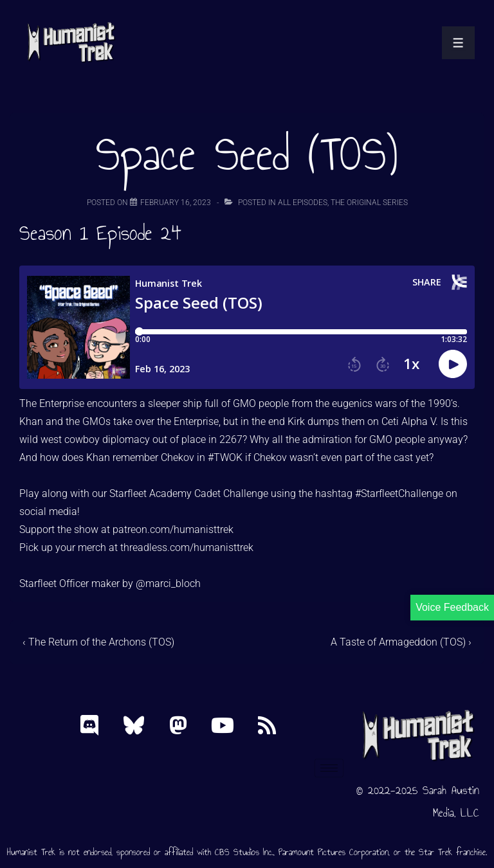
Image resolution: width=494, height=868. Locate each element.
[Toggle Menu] (458, 43)
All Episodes (303, 203)
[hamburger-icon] (329, 768)
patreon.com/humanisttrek (173, 529)
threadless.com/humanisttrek (187, 547)
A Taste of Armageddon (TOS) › (401, 642)
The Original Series (369, 203)
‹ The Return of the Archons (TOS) (98, 642)
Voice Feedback (452, 607)
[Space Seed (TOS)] (176, 203)
